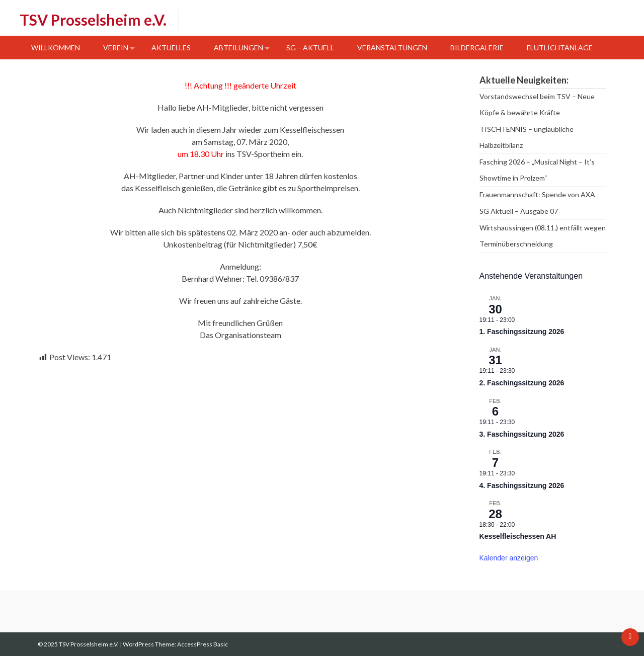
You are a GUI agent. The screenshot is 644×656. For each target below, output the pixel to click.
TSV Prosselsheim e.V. (93, 20)
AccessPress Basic (203, 644)
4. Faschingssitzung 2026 (522, 485)
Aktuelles (171, 48)
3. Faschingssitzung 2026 (522, 434)
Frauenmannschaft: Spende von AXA (537, 194)
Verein (116, 48)
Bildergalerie (477, 48)
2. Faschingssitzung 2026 (522, 383)
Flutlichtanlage (560, 48)
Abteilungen (238, 48)
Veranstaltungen (392, 48)
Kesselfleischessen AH (518, 536)
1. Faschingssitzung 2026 (522, 332)
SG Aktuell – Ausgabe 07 (519, 211)
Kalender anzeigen (509, 558)
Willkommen (56, 48)
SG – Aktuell (310, 48)
